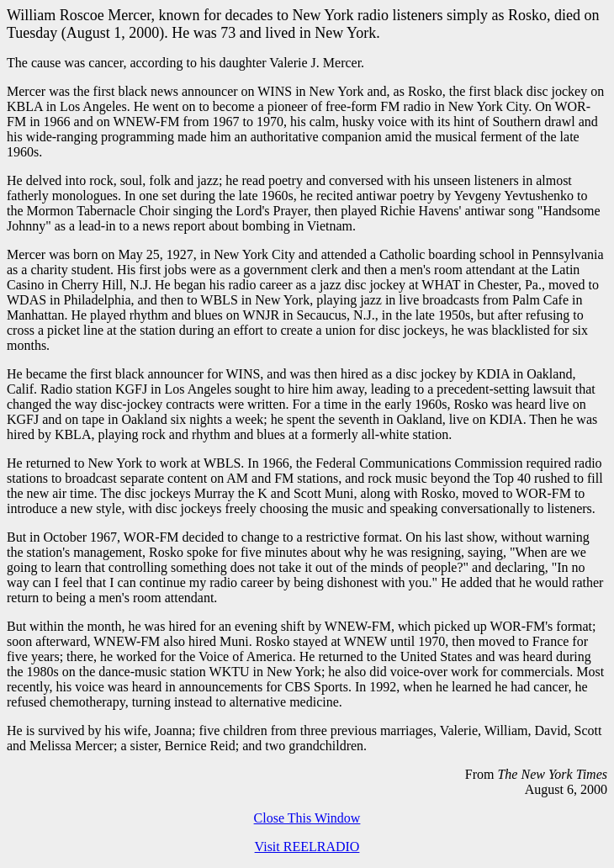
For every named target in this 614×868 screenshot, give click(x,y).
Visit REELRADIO (307, 847)
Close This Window (307, 818)
